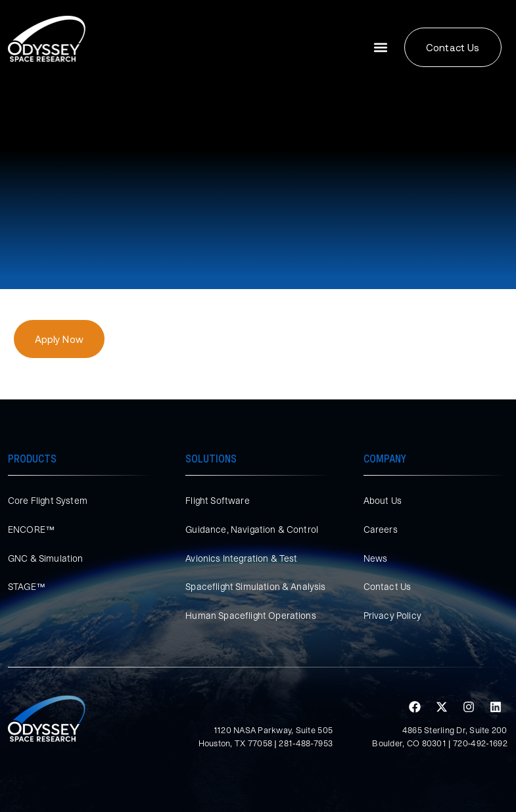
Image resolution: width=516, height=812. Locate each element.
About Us (383, 501)
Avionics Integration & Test (241, 558)
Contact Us (387, 587)
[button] (380, 48)
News (376, 558)
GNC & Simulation (46, 558)
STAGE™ (27, 587)
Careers (381, 530)
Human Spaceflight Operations (250, 616)
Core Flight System (48, 501)
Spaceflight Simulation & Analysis (255, 587)
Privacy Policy (392, 616)
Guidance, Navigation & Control (252, 530)
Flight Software (217, 501)
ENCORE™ (31, 530)
